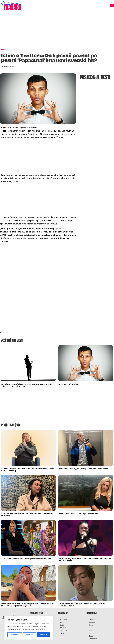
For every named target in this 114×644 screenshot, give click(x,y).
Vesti (62, 633)
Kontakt (64, 620)
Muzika (63, 628)
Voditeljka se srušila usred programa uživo (79, 514)
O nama (92, 620)
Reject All (29, 635)
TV (90, 633)
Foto (62, 625)
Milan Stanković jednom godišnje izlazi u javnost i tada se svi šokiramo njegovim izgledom (28, 605)
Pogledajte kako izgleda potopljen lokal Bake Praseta (83, 469)
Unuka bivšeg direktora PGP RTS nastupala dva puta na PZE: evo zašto (85, 560)
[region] (29, 628)
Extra (91, 625)
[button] (107, 6)
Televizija (64, 631)
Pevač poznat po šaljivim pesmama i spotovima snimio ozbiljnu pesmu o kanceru (26, 385)
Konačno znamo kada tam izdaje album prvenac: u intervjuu (27, 470)
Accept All (44, 635)
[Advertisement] (57, 31)
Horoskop (93, 639)
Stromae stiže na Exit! (69, 384)
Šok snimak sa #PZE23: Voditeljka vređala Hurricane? (27, 559)
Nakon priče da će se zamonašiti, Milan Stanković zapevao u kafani (82, 605)
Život (91, 636)
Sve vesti (92, 623)
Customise (15, 635)
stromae (5, 333)
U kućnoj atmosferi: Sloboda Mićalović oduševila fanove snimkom (27, 515)
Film (62, 623)
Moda (91, 631)
